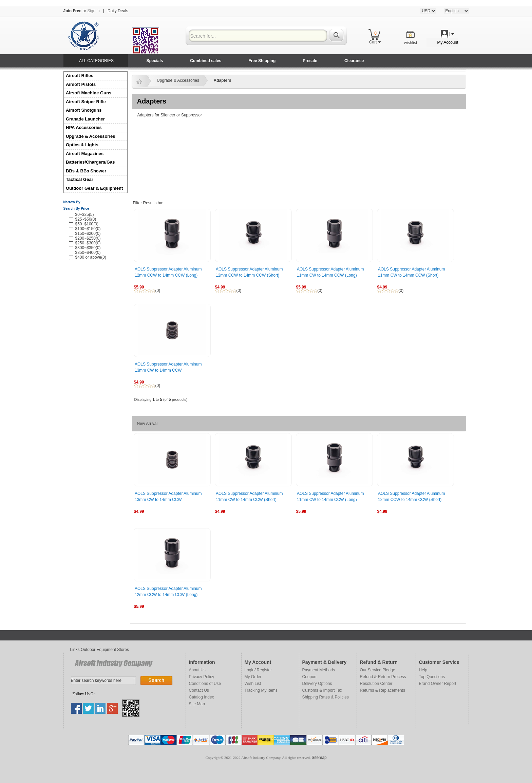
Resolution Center (376, 684)
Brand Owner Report (438, 684)
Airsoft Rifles (80, 76)
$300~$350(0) (88, 248)
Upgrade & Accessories (90, 136)
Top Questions (432, 677)
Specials (155, 61)
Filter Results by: (148, 203)
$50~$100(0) (87, 224)
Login (250, 670)
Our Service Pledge (378, 670)
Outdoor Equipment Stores (105, 650)
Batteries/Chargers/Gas (90, 162)
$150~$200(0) (88, 234)
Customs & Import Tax (322, 690)
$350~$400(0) (88, 253)
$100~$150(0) (88, 229)
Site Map (197, 704)
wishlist (411, 43)
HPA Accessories (84, 127)
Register (264, 670)
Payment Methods (319, 670)
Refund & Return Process (383, 677)
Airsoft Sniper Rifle (86, 102)
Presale (310, 61)
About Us (197, 670)
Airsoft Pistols (81, 84)
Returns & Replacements (383, 690)
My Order (253, 677)
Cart (375, 42)
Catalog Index (202, 697)
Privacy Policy (202, 677)
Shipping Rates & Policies (326, 697)
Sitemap (319, 758)
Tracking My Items (261, 690)
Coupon (309, 677)
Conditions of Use (205, 684)
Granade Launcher (85, 119)
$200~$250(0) (88, 238)
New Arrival (147, 424)
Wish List (253, 684)
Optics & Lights (82, 145)
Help (423, 670)
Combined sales (206, 61)
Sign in (93, 11)
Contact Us (199, 690)
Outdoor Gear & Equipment (94, 188)
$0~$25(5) (85, 215)
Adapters (223, 80)
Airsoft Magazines (85, 154)
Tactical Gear (80, 179)
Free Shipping (262, 61)
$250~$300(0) (88, 243)
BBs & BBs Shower (86, 171)
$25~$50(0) (86, 219)
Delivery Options (317, 684)
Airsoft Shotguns (84, 110)
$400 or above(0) (91, 257)
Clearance (354, 61)
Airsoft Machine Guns (89, 93)
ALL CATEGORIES (96, 61)
